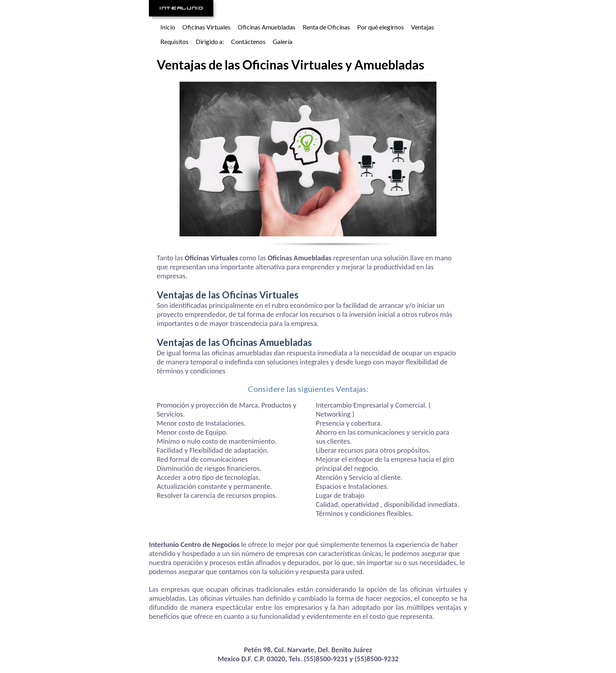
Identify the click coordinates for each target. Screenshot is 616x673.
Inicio (168, 27)
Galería (282, 41)
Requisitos (174, 41)
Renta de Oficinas (326, 27)
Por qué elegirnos (380, 27)
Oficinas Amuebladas (267, 27)
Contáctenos (248, 41)
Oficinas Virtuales (206, 27)
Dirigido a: (210, 41)
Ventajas (423, 27)
